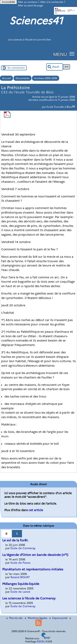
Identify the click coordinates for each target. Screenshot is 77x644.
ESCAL (41, 641)
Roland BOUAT (20, 577)
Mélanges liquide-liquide (21, 584)
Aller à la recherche (52, 2)
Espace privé (59, 618)
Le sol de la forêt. (15, 540)
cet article (36, 510)
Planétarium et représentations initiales (33, 569)
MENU (60, 54)
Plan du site (15, 618)
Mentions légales (36, 618)
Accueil (6, 78)
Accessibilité (8, 2)
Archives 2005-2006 (46, 78)
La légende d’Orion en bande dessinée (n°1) (35, 555)
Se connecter (16, 68)
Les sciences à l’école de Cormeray (29, 598)
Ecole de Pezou (21, 563)
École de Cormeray (23, 548)
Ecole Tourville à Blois (59, 107)
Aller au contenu (28, 2)
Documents (22, 78)
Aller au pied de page (30, 5)
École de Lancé (20, 592)
